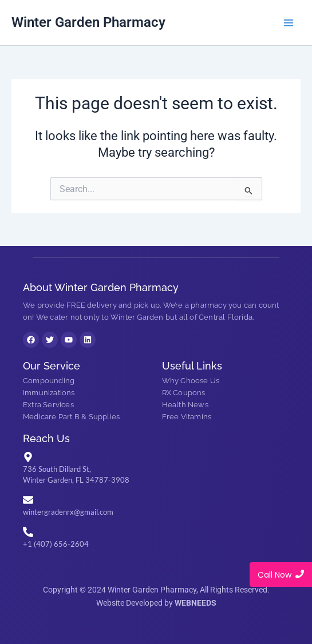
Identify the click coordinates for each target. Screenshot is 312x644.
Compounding (49, 381)
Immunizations (49, 393)
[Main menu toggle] (289, 23)
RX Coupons (184, 393)
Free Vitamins (187, 417)
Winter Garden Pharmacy (88, 22)
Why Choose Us (191, 381)
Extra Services (48, 405)
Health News (185, 405)
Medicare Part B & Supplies (71, 417)
